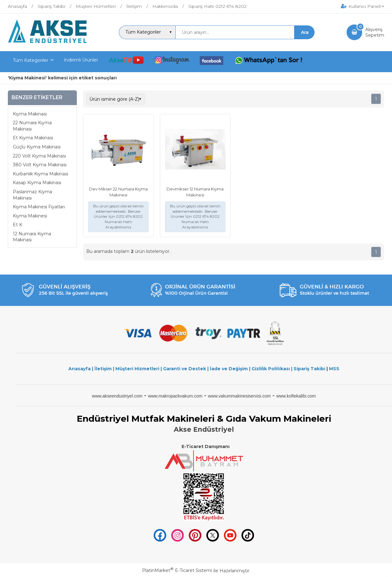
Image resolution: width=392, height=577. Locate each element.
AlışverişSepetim (375, 32)
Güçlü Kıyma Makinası (37, 147)
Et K (18, 225)
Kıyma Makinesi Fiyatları (39, 207)
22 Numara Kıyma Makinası (32, 126)
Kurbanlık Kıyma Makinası (40, 174)
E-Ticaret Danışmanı (206, 446)
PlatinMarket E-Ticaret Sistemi (177, 570)
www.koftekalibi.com (296, 396)
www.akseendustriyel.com (117, 396)
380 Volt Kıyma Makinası (40, 165)
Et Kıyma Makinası (33, 138)
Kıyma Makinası (30, 114)
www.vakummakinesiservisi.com (239, 396)
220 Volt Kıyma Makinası (39, 156)
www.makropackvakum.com (175, 396)
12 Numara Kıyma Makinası (32, 237)
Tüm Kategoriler (31, 60)
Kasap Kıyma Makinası (37, 183)
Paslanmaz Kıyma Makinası (32, 195)
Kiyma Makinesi (30, 216)
